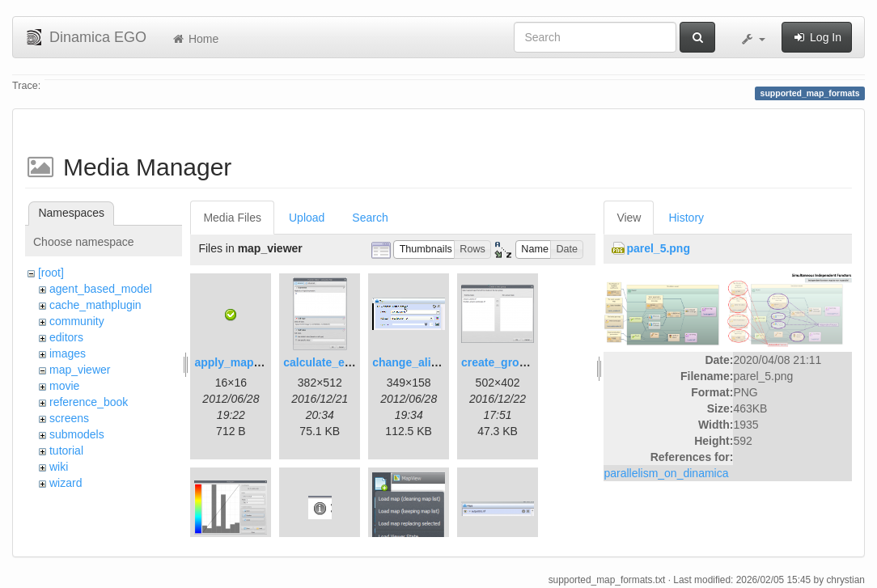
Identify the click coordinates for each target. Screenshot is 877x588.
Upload (307, 218)
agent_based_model (101, 289)
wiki (59, 467)
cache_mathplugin (95, 305)
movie (64, 386)
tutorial (66, 451)
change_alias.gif (416, 362)
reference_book (89, 402)
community (77, 321)
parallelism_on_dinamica (666, 473)
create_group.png (509, 362)
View (629, 218)
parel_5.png (658, 248)
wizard (66, 483)
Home (195, 39)
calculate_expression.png (352, 362)
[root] (51, 273)
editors (66, 337)
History (686, 218)
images (68, 353)
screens (69, 418)
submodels (77, 434)
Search (370, 218)
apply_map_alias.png (252, 362)
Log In (817, 37)
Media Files (232, 218)
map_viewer (80, 370)
